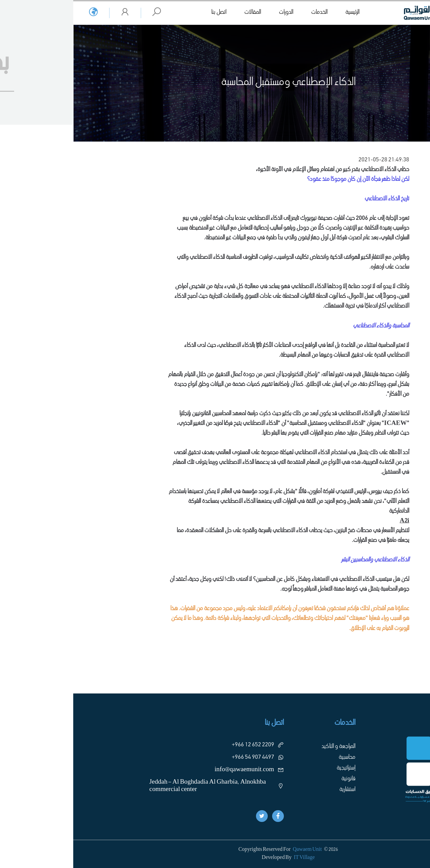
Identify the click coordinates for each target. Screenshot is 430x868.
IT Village (231, 858)
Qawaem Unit (234, 850)
